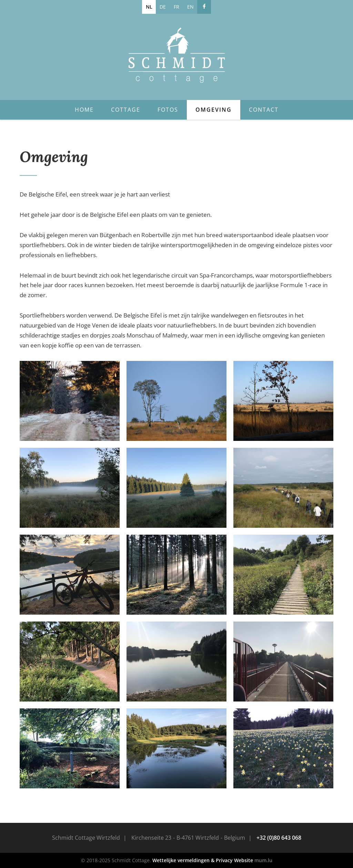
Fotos (168, 110)
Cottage (126, 110)
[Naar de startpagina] (176, 55)
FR (176, 7)
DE (163, 7)
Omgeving (214, 110)
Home (84, 110)
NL (149, 7)
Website (244, 860)
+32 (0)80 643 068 (279, 838)
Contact (264, 110)
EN (190, 7)
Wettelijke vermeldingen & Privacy (193, 860)
